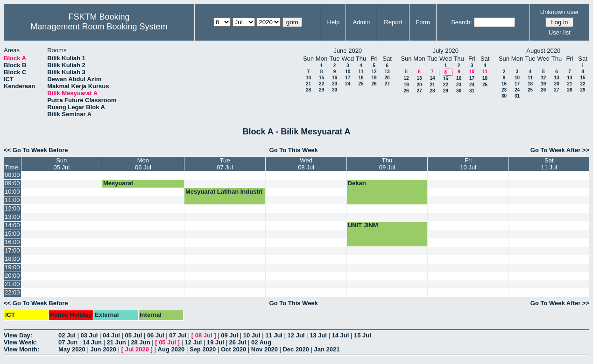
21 (308, 84)
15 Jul (363, 335)
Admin (361, 22)
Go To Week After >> (560, 150)
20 (387, 78)
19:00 (12, 267)
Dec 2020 (296, 349)
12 (374, 72)
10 (348, 72)
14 (308, 78)
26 (374, 84)
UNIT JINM (363, 225)
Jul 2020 (137, 349)
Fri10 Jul (468, 164)
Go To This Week (294, 150)
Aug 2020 (171, 349)
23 (335, 84)
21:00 (12, 284)
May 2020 (72, 349)
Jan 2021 (327, 349)
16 (335, 78)
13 (387, 72)
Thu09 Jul (387, 164)
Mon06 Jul (143, 164)
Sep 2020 (203, 349)
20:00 (12, 276)
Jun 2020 (103, 349)
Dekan (357, 183)
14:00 (12, 225)
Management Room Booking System (99, 27)
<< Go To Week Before (36, 150)
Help (334, 22)
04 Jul (111, 335)
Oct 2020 (233, 349)
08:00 (12, 175)
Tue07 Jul (225, 164)
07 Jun (68, 342)
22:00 (12, 292)
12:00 (12, 208)
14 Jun (92, 342)
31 (472, 91)
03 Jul (89, 335)
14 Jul (341, 335)
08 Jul (204, 335)
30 (335, 90)
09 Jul (229, 335)
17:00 (12, 250)
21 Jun (116, 342)
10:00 (12, 192)
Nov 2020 (265, 349)
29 (321, 90)
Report (393, 22)
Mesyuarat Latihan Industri (224, 192)
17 (348, 78)
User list (560, 32)
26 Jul (238, 342)
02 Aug (261, 342)
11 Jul (274, 335)
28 (308, 90)
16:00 (12, 242)
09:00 (12, 183)
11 (361, 72)
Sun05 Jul (61, 164)
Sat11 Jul (549, 164)
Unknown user (560, 12)
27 (387, 84)
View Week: (20, 342)
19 (374, 78)
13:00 (12, 217)
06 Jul (156, 335)
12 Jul (296, 335)
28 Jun (140, 342)
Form (423, 22)
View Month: (21, 349)
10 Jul (252, 335)
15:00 (12, 234)
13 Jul (318, 335)
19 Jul (215, 342)
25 (361, 84)
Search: (462, 22)
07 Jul (178, 335)
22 (321, 84)
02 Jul (67, 335)
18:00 (12, 259)
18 (361, 78)
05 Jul (133, 335)
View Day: (18, 335)
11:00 (12, 200)
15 (321, 78)
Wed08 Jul (306, 164)
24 (348, 84)
